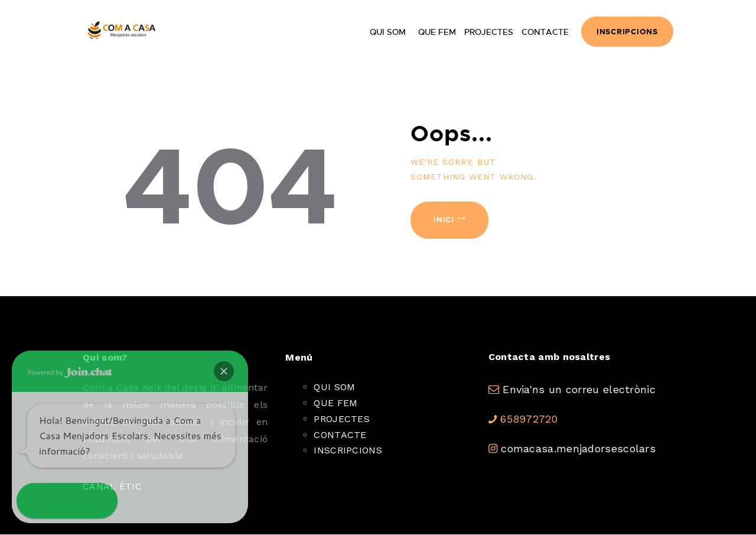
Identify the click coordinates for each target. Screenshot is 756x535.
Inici (444, 219)
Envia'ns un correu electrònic (579, 389)
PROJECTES (342, 419)
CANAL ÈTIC (112, 486)
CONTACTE (340, 435)
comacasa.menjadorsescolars (578, 448)
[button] (34, 501)
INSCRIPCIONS (348, 450)
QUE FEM (335, 403)
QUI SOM (334, 387)
